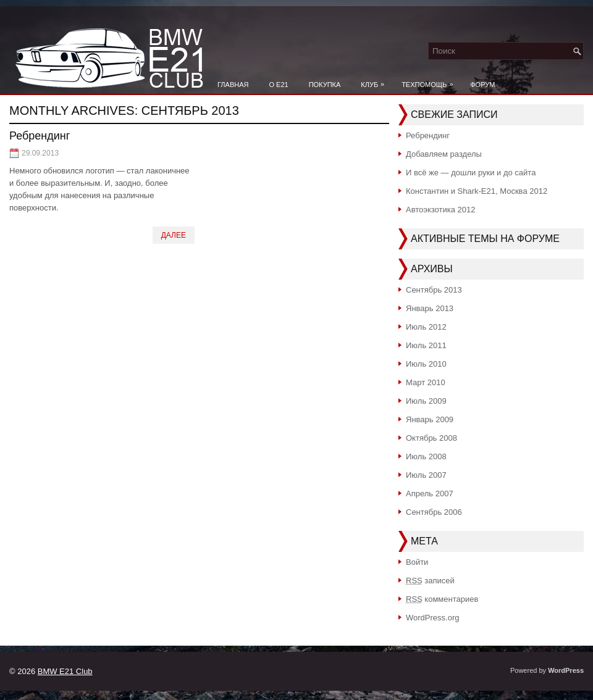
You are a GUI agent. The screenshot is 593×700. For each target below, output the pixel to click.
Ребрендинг (40, 136)
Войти (417, 562)
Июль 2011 (426, 345)
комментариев (442, 599)
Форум (482, 85)
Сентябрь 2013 (434, 290)
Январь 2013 (430, 308)
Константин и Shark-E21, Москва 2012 (477, 191)
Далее (174, 235)
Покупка (325, 85)
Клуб (376, 81)
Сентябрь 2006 (434, 512)
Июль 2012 (426, 327)
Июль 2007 (426, 475)
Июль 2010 (426, 364)
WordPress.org (432, 618)
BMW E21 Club (65, 671)
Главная (233, 85)
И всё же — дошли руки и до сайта (471, 173)
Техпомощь (430, 81)
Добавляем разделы (444, 154)
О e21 (278, 85)
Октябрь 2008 (431, 438)
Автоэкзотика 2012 (441, 210)
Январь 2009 (430, 419)
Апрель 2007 (430, 494)
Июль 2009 (426, 401)
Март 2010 (426, 382)
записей (430, 581)
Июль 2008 (426, 456)
